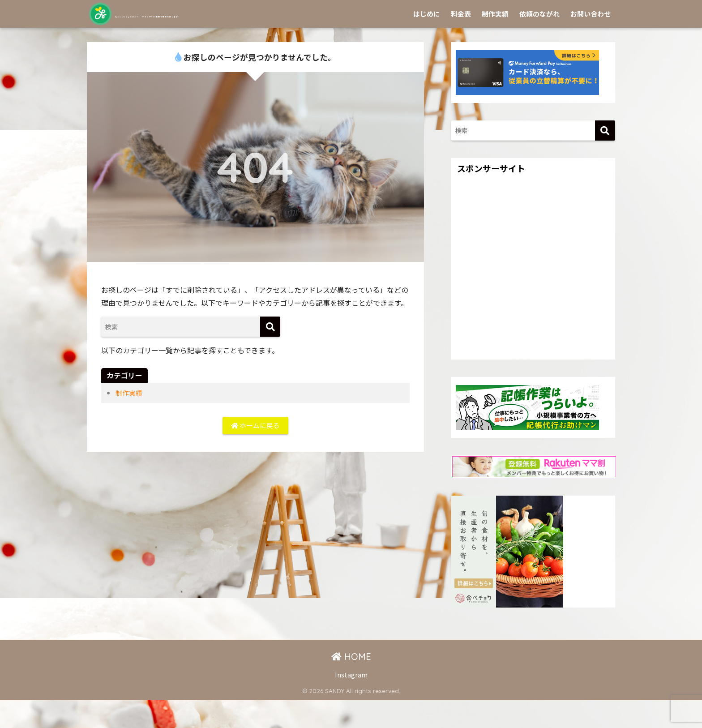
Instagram (351, 702)
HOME (351, 684)
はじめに (427, 41)
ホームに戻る (255, 454)
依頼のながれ (539, 41)
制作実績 (495, 41)
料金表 (461, 41)
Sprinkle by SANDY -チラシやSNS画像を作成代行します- (250, 14)
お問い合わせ (591, 41)
